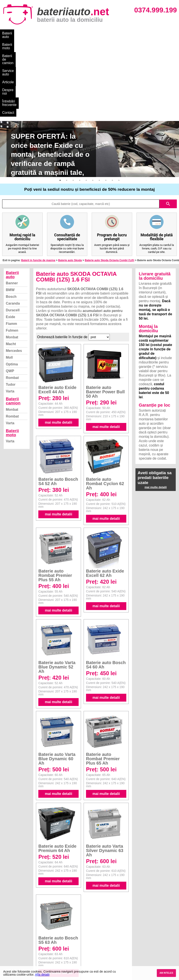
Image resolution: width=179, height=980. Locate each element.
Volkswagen (99, 944)
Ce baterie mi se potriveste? (25, 930)
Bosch (11, 225)
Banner (12, 212)
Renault (96, 949)
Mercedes (14, 279)
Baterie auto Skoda (70, 189)
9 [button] (112, 109)
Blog (8, 925)
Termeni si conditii (17, 944)
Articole (113, 33)
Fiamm (12, 252)
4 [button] (80, 109)
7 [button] (99, 109)
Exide (11, 245)
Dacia (94, 930)
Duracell (13, 239)
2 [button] (67, 109)
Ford (94, 934)
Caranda (13, 232)
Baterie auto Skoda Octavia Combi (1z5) (109, 189)
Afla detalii (42, 975)
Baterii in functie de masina (38, 189)
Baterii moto (35, 33)
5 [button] (86, 109)
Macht (11, 272)
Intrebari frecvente (18, 939)
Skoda (95, 939)
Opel (94, 958)
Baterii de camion (63, 33)
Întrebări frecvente (159, 33)
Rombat (12, 306)
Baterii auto (11, 33)
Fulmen (12, 259)
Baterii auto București (148, 925)
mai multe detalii (58, 351)
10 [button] (119, 109)
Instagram (12, 954)
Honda (95, 963)
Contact (8, 41)
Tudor (11, 313)
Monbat (12, 266)
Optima (12, 293)
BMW (10, 218)
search (168, 132)
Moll (9, 286)
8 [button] (106, 109)
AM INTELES (166, 973)
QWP (10, 299)
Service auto (92, 33)
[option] (89, 78)
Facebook (12, 949)
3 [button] (73, 109)
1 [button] (60, 109)
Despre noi (133, 33)
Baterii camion (13, 329)
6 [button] (93, 109)
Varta (10, 320)
